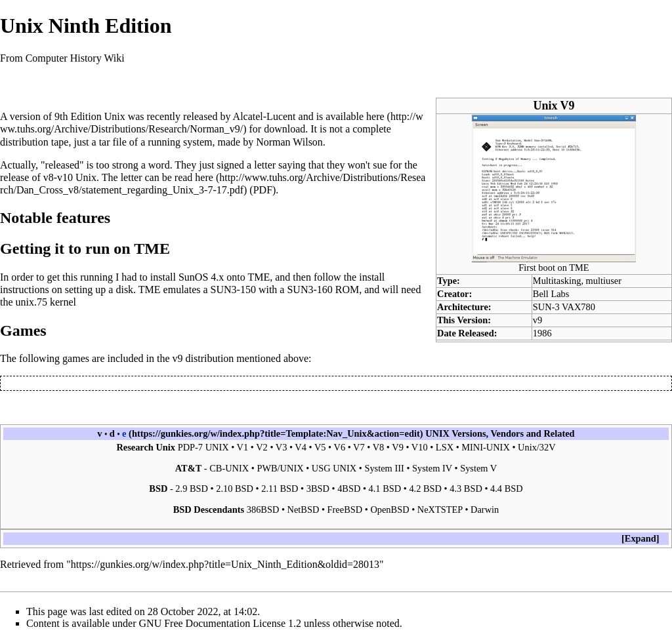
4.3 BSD (466, 489)
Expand (640, 538)
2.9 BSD (192, 489)
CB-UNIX (229, 468)
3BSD (318, 489)
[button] (640, 539)
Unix (115, 116)
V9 (398, 447)
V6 (340, 447)
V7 (359, 447)
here (375, 116)
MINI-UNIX (486, 447)
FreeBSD (345, 510)
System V (478, 468)
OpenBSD (389, 510)
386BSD (263, 510)
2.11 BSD (280, 489)
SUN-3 (546, 307)
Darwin (485, 510)
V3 (282, 447)
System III (384, 468)
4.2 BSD (425, 489)
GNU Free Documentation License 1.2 (220, 623)
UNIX (437, 433)
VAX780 (578, 307)
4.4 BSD (507, 489)
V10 (420, 447)
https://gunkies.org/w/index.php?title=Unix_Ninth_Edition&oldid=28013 (225, 564)
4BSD (349, 489)
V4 (301, 447)
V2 (262, 447)
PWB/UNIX (280, 468)
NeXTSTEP (440, 510)
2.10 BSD (235, 489)
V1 (243, 447)
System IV (432, 468)
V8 (379, 447)
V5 (320, 447)
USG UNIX (334, 468)
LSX (445, 447)
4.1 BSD (385, 489)
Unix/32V (537, 447)
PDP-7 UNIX (203, 447)
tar (105, 142)
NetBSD (304, 510)
